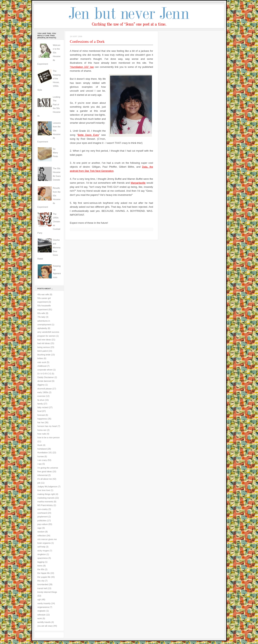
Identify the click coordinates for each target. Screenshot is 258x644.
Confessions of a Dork (87, 41)
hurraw (41, 456)
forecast (41, 415)
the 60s (41, 569)
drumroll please (45, 389)
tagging (41, 562)
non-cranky (43, 509)
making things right (46, 494)
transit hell (42, 588)
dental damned (44, 381)
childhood (42, 366)
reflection (42, 536)
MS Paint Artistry (45, 505)
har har (41, 422)
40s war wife (43, 294)
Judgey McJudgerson (47, 487)
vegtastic (42, 611)
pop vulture (43, 524)
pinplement (43, 517)
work (40, 618)
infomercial (43, 475)
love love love (44, 490)
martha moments (45, 502)
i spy (40, 464)
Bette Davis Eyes (88, 135)
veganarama (43, 607)
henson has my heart (47, 426)
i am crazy (42, 460)
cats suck (42, 362)
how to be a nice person (49, 437)
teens (40, 566)
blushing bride (44, 355)
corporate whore (45, 370)
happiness (42, 419)
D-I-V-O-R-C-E (44, 374)
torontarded (43, 584)
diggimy (41, 385)
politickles (42, 521)
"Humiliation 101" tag (82, 67)
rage (40, 528)
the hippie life (44, 573)
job (39, 483)
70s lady (41, 317)
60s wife (41, 313)
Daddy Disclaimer (46, 377)
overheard (42, 513)
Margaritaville (138, 183)
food (40, 411)
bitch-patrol (43, 351)
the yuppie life (44, 577)
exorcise (41, 396)
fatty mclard (43, 407)
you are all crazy (45, 626)
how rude (42, 434)
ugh (39, 599)
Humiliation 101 (45, 453)
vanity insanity (44, 603)
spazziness (43, 558)
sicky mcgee (43, 551)
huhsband (42, 449)
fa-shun (41, 400)
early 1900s (43, 392)
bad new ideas (44, 340)
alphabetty (42, 328)
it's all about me (45, 479)
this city (41, 581)
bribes (40, 358)
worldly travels (44, 622)
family (40, 404)
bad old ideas (44, 343)
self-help (42, 547)
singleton (42, 554)
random (41, 532)
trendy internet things (47, 592)
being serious (44, 347)
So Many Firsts (55, 153)
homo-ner (42, 430)
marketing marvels (46, 498)
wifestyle (42, 615)
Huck (40, 445)
